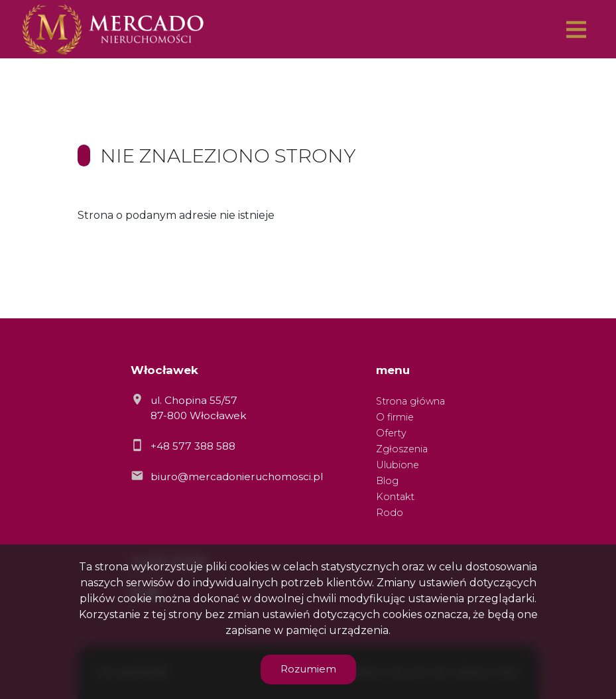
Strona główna (410, 401)
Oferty (391, 433)
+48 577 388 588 (193, 446)
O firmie (395, 417)
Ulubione (398, 465)
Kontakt (395, 497)
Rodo (390, 513)
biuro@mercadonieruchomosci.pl (237, 477)
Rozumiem (308, 669)
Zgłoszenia (402, 449)
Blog (387, 481)
